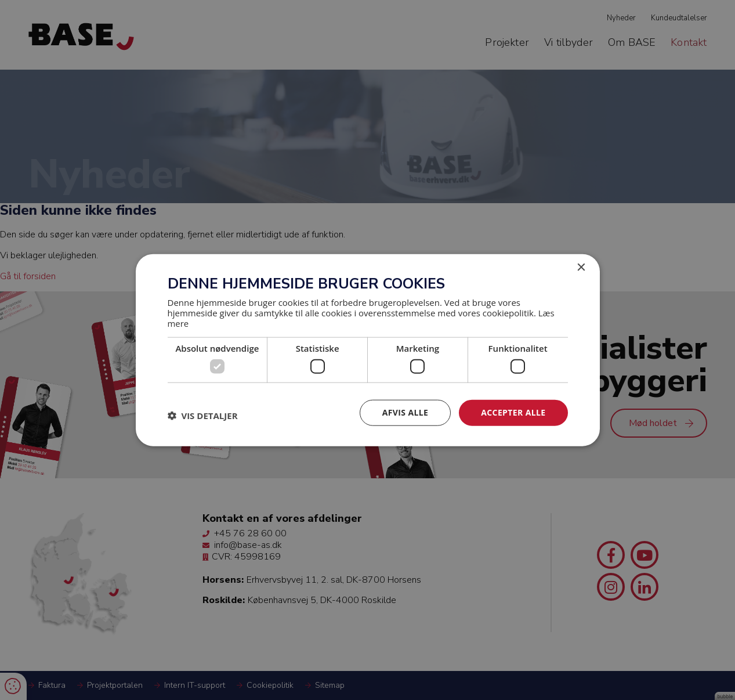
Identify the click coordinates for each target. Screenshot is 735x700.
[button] (203, 416)
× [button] (581, 268)
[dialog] (367, 350)
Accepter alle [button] (513, 412)
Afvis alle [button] (405, 412)
